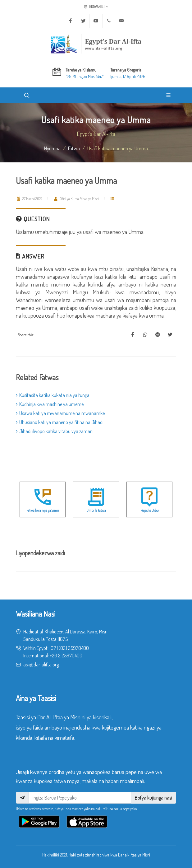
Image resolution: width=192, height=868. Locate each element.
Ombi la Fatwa (96, 510)
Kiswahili (96, 7)
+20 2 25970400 (66, 656)
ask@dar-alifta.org (41, 665)
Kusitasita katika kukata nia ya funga (53, 395)
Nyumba (52, 148)
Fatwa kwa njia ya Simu (43, 510)
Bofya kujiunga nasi (153, 798)
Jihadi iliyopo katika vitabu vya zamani (55, 431)
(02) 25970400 (74, 648)
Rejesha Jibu (150, 510)
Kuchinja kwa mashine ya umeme (50, 404)
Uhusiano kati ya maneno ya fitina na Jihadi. (60, 422)
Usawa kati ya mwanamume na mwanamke (60, 413)
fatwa (74, 148)
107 (53, 648)
